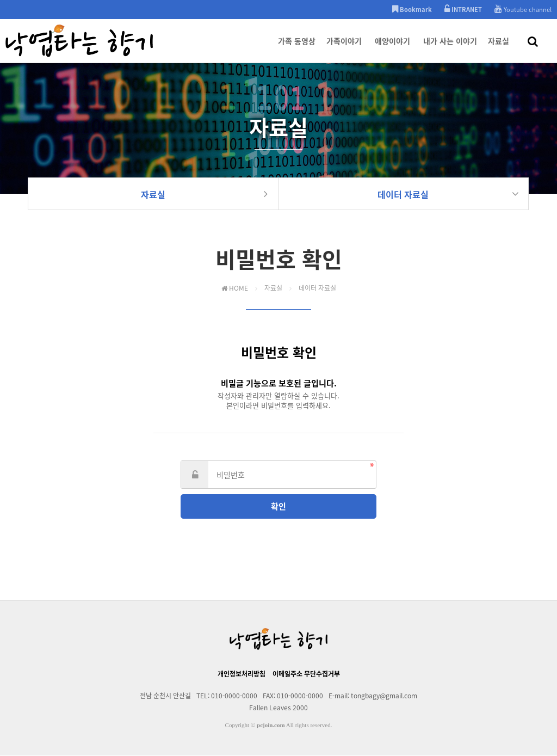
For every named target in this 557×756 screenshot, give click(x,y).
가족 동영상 (297, 49)
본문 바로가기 (0, 0)
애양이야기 (392, 49)
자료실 (499, 49)
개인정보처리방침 (242, 674)
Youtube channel (523, 9)
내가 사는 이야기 (450, 49)
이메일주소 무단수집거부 (306, 674)
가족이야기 (344, 49)
